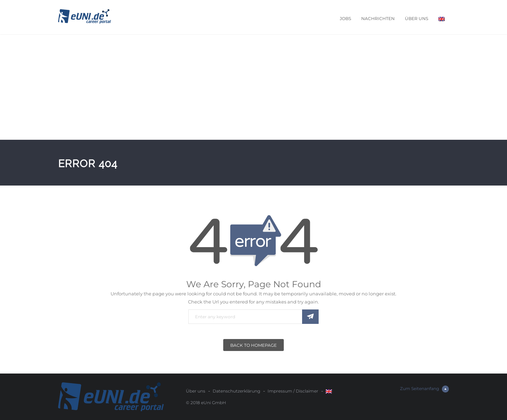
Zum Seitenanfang (424, 389)
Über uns (417, 18)
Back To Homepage (254, 345)
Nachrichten (378, 18)
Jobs (345, 18)
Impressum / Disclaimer (293, 391)
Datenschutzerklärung (236, 391)
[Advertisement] (254, 87)
